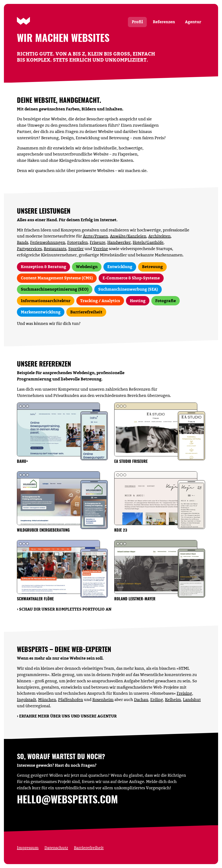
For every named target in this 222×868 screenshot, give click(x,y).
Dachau (141, 700)
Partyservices (29, 249)
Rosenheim (103, 700)
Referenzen (164, 22)
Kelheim (173, 700)
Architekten (159, 236)
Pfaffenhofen (71, 700)
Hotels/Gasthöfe (148, 242)
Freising (184, 693)
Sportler (76, 249)
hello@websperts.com (67, 800)
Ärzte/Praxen (95, 236)
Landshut (192, 700)
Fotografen (78, 242)
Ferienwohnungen (48, 242)
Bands (23, 242)
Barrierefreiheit (89, 848)
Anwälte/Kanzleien (128, 236)
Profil (137, 22)
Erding (157, 700)
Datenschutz (56, 848)
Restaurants (55, 249)
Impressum (28, 848)
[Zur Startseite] (23, 21)
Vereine (100, 249)
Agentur (193, 22)
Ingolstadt (27, 700)
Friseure (98, 242)
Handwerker (119, 242)
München (47, 700)
